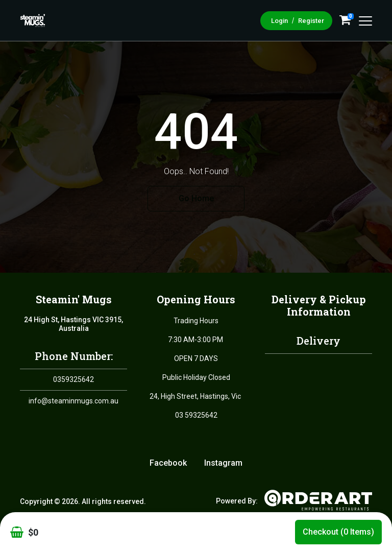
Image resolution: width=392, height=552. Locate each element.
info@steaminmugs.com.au (73, 401)
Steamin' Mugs (74, 299)
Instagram (223, 463)
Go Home (196, 198)
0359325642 (73, 379)
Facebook (168, 463)
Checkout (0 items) (338, 532)
